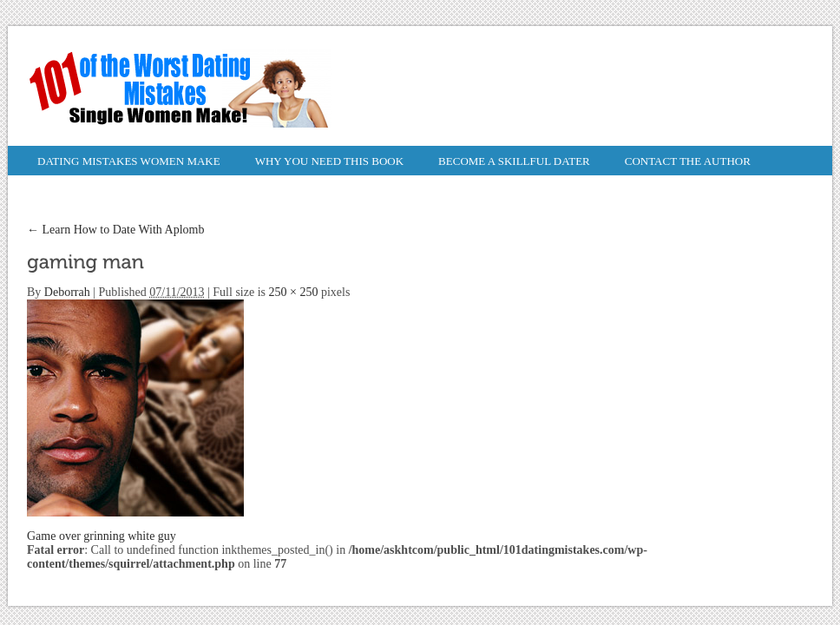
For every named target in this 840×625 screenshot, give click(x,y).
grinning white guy (130, 536)
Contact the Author (688, 161)
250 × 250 (294, 292)
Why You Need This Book (329, 161)
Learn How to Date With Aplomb (115, 230)
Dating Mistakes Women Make (129, 161)
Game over (54, 536)
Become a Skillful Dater (514, 161)
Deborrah (67, 292)
